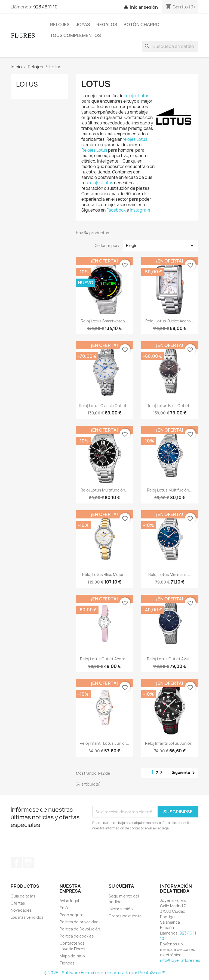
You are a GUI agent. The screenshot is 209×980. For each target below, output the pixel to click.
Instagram (140, 210)
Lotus (27, 84)
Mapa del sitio (72, 956)
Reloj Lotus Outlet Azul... (170, 659)
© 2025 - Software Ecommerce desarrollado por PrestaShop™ (104, 973)
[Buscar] (170, 46)
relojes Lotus (137, 96)
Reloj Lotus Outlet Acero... (170, 321)
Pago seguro (72, 915)
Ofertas (18, 903)
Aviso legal (69, 901)
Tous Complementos (76, 35)
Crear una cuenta (125, 916)
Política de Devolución (80, 929)
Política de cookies (77, 936)
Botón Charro (142, 25)
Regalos (107, 25)
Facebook (116, 210)
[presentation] (138, 846)
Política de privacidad (79, 922)
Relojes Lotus (94, 150)
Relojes (60, 25)
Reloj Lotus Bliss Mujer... (104, 574)
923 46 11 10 (45, 7)
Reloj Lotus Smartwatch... (104, 321)
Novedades (21, 910)
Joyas (83, 25)
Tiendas (67, 963)
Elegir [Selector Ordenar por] (161, 246)
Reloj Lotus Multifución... (170, 490)
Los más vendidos (27, 917)
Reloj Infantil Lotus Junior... (104, 743)
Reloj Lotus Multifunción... (104, 490)
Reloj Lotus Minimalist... (170, 574)
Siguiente (184, 773)
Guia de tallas (23, 896)
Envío (65, 908)
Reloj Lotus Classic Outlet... (104, 406)
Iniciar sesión (121, 909)
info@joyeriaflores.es (180, 960)
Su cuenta (121, 886)
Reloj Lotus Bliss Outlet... (170, 406)
